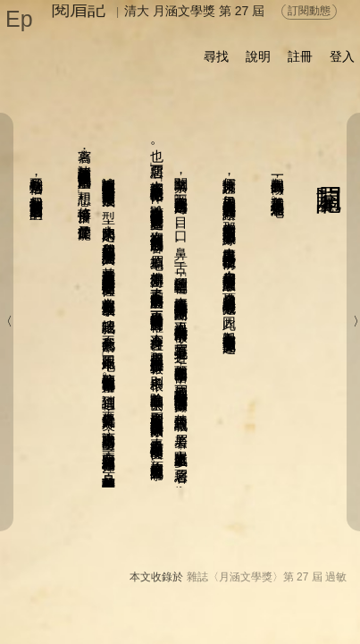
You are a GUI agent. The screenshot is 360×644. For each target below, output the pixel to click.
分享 (78, 594)
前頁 (287, 614)
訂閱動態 (309, 11)
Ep (19, 19)
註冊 (300, 56)
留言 (188, 594)
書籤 (200, 614)
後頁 (251, 614)
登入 (342, 56)
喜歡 (233, 594)
